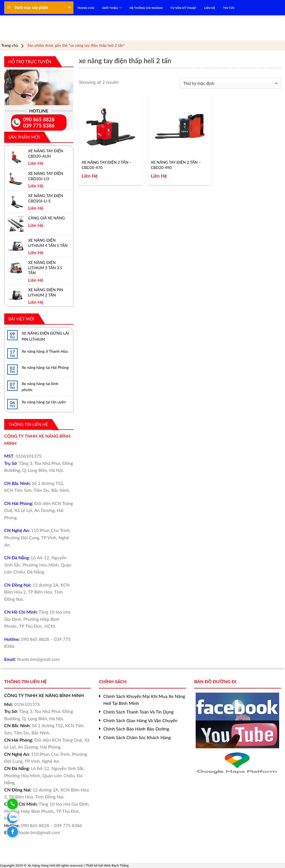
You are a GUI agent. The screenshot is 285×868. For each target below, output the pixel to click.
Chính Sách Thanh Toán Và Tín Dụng (138, 712)
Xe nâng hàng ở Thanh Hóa (45, 351)
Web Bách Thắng (116, 865)
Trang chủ (10, 45)
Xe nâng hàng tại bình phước (40, 387)
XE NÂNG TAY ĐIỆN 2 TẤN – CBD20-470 (107, 165)
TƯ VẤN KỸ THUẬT (183, 8)
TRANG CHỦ (86, 8)
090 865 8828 (39, 119)
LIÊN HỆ (210, 8)
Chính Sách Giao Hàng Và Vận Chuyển (140, 720)
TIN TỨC (229, 8)
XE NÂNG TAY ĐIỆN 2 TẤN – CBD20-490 (176, 165)
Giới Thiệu (112, 8)
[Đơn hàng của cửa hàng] (230, 83)
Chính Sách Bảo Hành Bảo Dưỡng (136, 729)
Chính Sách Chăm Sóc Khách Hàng (137, 737)
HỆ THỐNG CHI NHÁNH (146, 8)
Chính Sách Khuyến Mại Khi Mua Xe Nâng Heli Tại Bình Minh (144, 700)
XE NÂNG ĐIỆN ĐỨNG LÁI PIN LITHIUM (45, 336)
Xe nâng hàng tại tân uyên (44, 402)
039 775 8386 (39, 126)
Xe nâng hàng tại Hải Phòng (45, 367)
